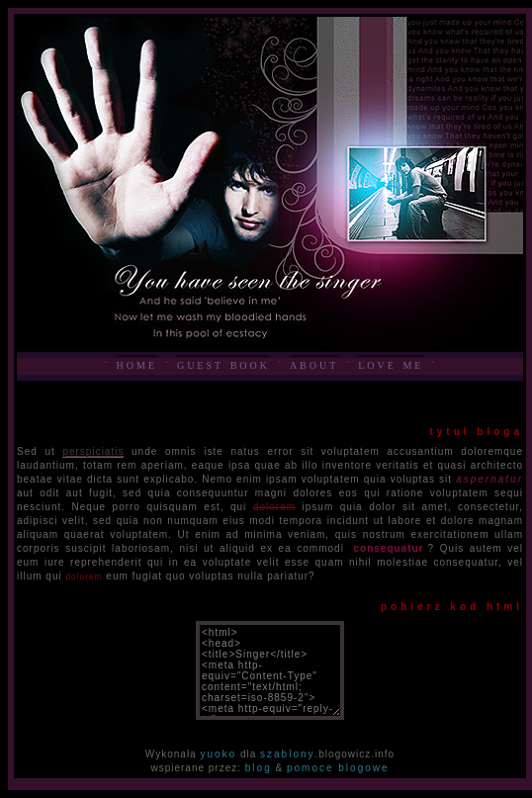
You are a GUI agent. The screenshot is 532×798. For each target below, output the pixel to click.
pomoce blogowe (338, 768)
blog (259, 768)
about (314, 364)
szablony (287, 754)
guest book (223, 364)
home (137, 364)
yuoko (218, 754)
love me (391, 364)
